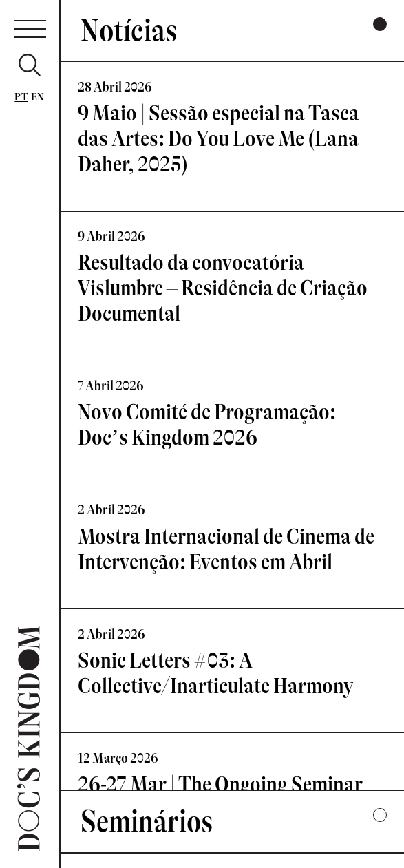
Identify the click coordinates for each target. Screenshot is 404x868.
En (38, 97)
